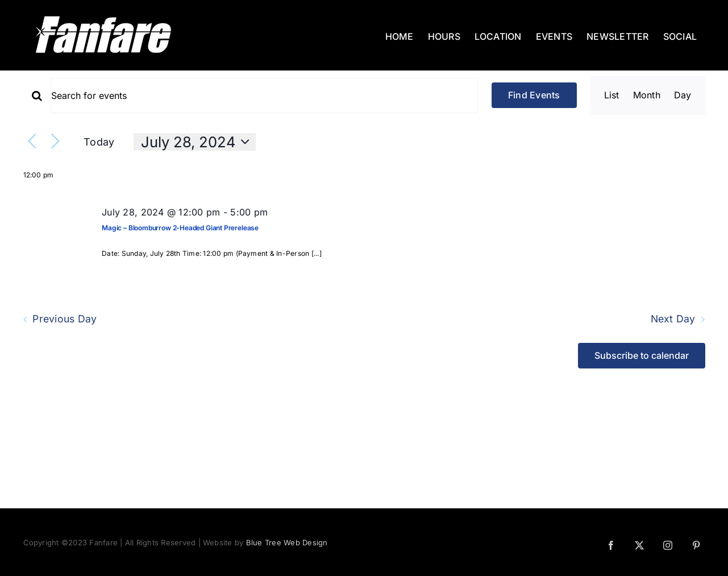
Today (99, 142)
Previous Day (65, 320)
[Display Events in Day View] (683, 96)
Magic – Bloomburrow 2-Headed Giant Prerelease (180, 228)
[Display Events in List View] (612, 96)
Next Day (673, 320)
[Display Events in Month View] (647, 96)
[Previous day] (32, 142)
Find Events (534, 95)
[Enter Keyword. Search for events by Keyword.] (264, 96)
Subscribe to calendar (642, 356)
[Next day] (55, 142)
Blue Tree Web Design (287, 542)
